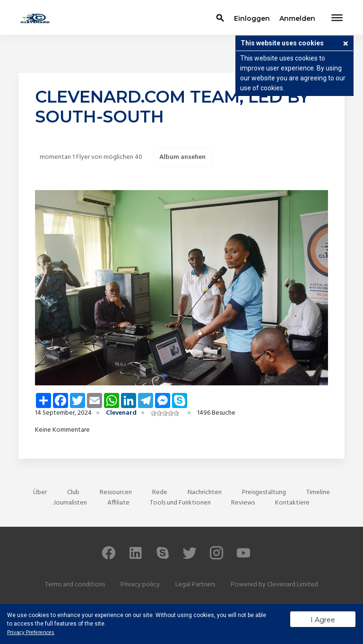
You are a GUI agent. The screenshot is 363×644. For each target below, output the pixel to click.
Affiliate (118, 503)
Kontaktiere (292, 503)
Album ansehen (182, 157)
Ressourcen (116, 492)
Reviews (243, 503)
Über (40, 492)
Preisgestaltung (264, 492)
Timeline (318, 492)
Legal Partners (195, 585)
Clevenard (121, 413)
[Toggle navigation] (337, 18)
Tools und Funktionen (180, 503)
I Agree (323, 620)
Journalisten (70, 503)
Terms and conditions (75, 585)
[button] (346, 44)
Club (73, 492)
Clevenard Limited (293, 585)
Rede (160, 492)
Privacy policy (140, 585)
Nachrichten (205, 492)
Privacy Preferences (31, 633)
